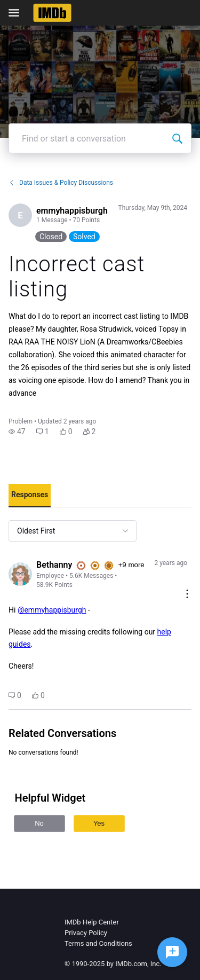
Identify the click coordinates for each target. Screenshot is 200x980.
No (39, 823)
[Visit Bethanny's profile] (20, 574)
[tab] (30, 496)
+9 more (131, 565)
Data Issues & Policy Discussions (61, 183)
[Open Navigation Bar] (17, 13)
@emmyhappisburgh (52, 610)
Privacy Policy (86, 933)
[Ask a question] (172, 952)
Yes (99, 823)
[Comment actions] (187, 595)
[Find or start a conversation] (177, 138)
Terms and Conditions (98, 943)
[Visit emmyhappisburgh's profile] (20, 215)
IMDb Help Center (92, 922)
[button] (17, 432)
